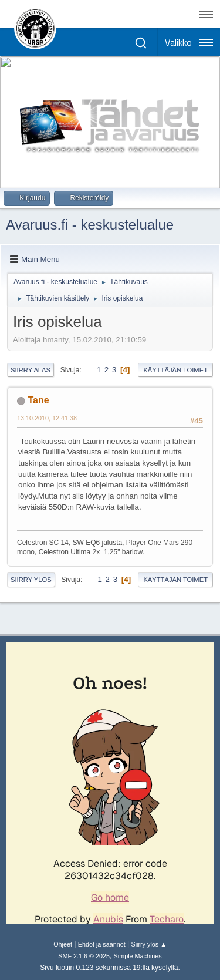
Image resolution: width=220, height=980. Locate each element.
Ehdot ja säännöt (102, 944)
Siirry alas (31, 370)
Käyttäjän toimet (175, 370)
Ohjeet (63, 944)
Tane (38, 400)
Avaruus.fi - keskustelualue (90, 225)
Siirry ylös (31, 580)
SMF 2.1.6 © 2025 (84, 956)
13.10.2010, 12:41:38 (47, 418)
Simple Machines (138, 956)
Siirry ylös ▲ (148, 944)
